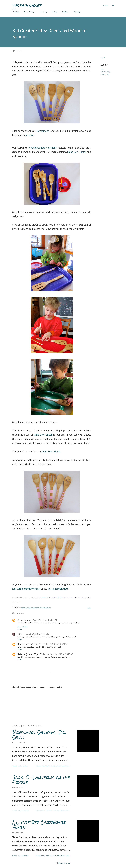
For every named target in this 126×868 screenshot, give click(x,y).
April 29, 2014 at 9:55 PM (38, 634)
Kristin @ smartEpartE (30, 654)
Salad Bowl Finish (77, 152)
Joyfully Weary (27, 5)
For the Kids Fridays (83, 598)
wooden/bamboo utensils (43, 148)
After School (60, 598)
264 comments (23, 811)
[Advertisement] (49, 702)
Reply (20, 629)
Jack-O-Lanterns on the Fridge (41, 780)
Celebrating (42, 12)
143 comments (23, 766)
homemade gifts (106, 72)
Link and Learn (39, 598)
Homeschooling (28, 12)
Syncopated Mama (27, 644)
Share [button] (103, 58)
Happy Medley (23, 627)
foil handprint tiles (58, 589)
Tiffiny (21, 634)
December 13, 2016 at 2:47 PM (58, 654)
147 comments (23, 856)
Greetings (15, 12)
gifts (102, 69)
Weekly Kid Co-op (45, 598)
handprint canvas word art (26, 589)
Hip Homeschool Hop (67, 598)
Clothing (64, 12)
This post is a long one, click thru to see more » (53, 766)
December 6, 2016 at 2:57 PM (53, 644)
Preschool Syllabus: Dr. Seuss (39, 735)
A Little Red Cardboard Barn (39, 825)
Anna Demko (24, 620)
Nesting (53, 12)
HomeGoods (42, 131)
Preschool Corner (75, 598)
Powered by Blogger (63, 863)
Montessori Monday (53, 598)
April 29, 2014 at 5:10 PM (45, 620)
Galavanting (75, 12)
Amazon (30, 135)
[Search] (106, 5)
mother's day (105, 75)
